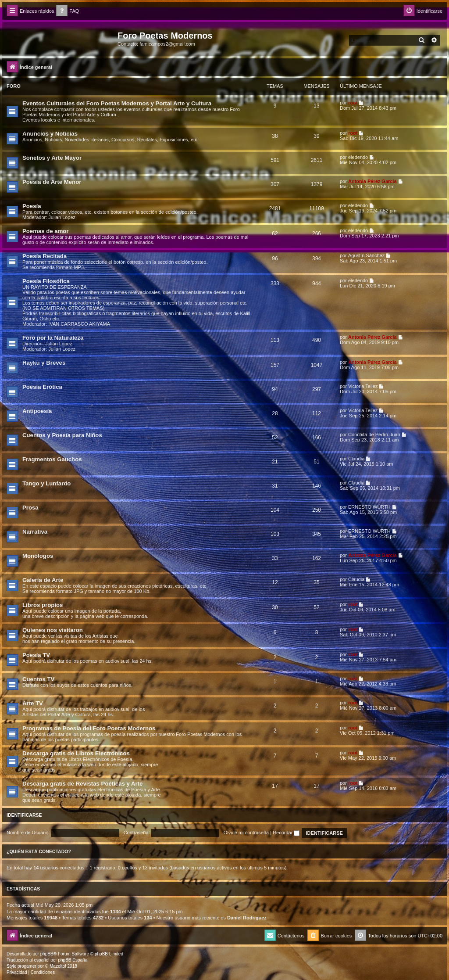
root (353, 103)
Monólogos (38, 556)
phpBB (47, 954)
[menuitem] (68, 11)
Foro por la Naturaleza (53, 338)
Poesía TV (36, 655)
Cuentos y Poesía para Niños (62, 435)
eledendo (358, 157)
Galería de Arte (43, 580)
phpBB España (73, 960)
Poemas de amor (46, 231)
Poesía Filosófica (46, 281)
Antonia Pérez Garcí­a (372, 181)
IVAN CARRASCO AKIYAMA (79, 324)
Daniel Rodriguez (247, 918)
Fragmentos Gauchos (52, 459)
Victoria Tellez (363, 386)
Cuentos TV (38, 679)
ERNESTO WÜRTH (369, 507)
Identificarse (24, 815)
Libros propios (43, 605)
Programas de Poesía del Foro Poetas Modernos (89, 728)
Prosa (30, 508)
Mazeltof (58, 966)
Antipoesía (37, 411)
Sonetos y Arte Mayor (52, 158)
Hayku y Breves (44, 363)
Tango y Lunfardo (46, 483)
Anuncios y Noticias (50, 134)
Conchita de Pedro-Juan (374, 434)
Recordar (286, 833)
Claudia (356, 459)
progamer (27, 966)
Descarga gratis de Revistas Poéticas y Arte (82, 784)
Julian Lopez (62, 217)
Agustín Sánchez (366, 255)
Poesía (32, 206)
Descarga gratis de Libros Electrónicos (76, 753)
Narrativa (35, 532)
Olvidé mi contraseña (246, 833)
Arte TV (33, 703)
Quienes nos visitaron (53, 630)
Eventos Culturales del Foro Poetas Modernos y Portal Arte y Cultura (117, 103)
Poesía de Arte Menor (52, 182)
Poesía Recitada (45, 256)
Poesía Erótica (42, 387)
